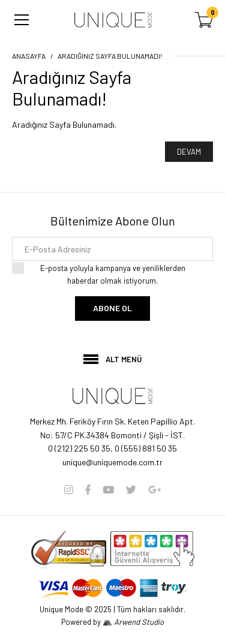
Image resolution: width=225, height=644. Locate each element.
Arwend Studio (133, 622)
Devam (189, 152)
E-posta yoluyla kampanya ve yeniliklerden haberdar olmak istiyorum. (112, 274)
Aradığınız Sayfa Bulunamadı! (110, 56)
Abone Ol (112, 308)
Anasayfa (29, 56)
